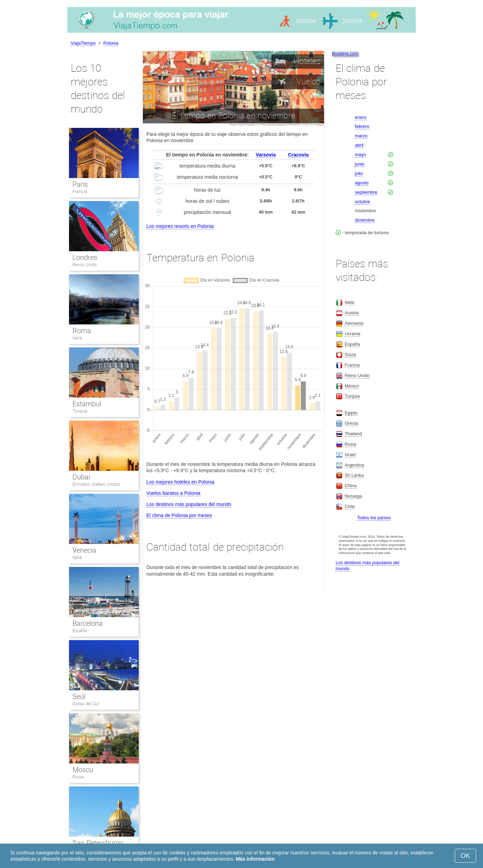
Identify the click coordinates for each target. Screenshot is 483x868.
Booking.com (345, 53)
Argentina (354, 465)
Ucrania (352, 334)
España (80, 631)
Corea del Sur (86, 704)
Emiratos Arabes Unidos (97, 484)
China (351, 486)
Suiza (350, 355)
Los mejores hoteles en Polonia (180, 482)
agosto (362, 183)
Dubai (81, 477)
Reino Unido (85, 265)
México (352, 386)
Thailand (353, 434)
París (80, 184)
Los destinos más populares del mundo (189, 504)
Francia (80, 191)
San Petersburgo (98, 843)
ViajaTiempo (83, 43)
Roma (82, 331)
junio (359, 164)
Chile (350, 506)
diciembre (365, 220)
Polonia (111, 43)
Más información (255, 859)
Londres (85, 258)
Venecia (84, 550)
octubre (362, 202)
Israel (350, 455)
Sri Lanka (354, 475)
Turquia (80, 411)
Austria (352, 313)
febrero (362, 126)
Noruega (353, 496)
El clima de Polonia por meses (179, 515)
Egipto (351, 413)
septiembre (366, 192)
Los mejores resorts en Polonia (180, 226)
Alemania (354, 323)
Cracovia (298, 155)
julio (359, 173)
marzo (361, 136)
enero (361, 117)
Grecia (351, 423)
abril (359, 145)
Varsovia (266, 155)
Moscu (83, 770)
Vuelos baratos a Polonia (173, 493)
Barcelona (88, 623)
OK (465, 856)
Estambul (87, 404)
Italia (77, 338)
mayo (360, 155)
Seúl (79, 697)
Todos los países (374, 518)
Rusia (78, 777)
